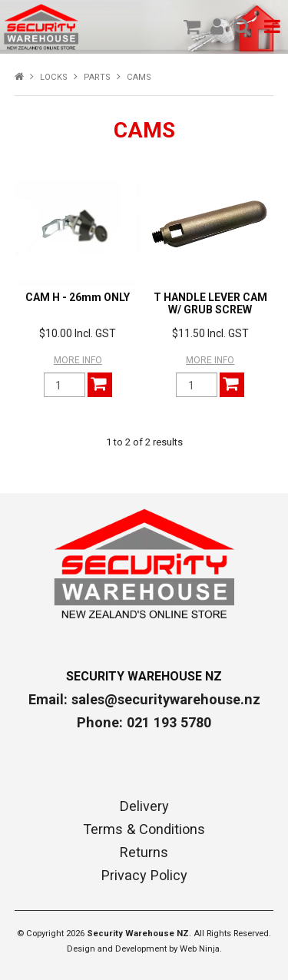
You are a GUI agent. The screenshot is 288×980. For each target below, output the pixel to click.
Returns (144, 853)
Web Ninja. (201, 949)
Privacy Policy (144, 876)
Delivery (144, 806)
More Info (78, 360)
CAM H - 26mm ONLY (78, 297)
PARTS (97, 77)
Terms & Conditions (144, 829)
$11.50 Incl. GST (210, 333)
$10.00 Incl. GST (78, 333)
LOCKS (54, 77)
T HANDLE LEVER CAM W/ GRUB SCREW (210, 303)
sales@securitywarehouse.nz (166, 699)
